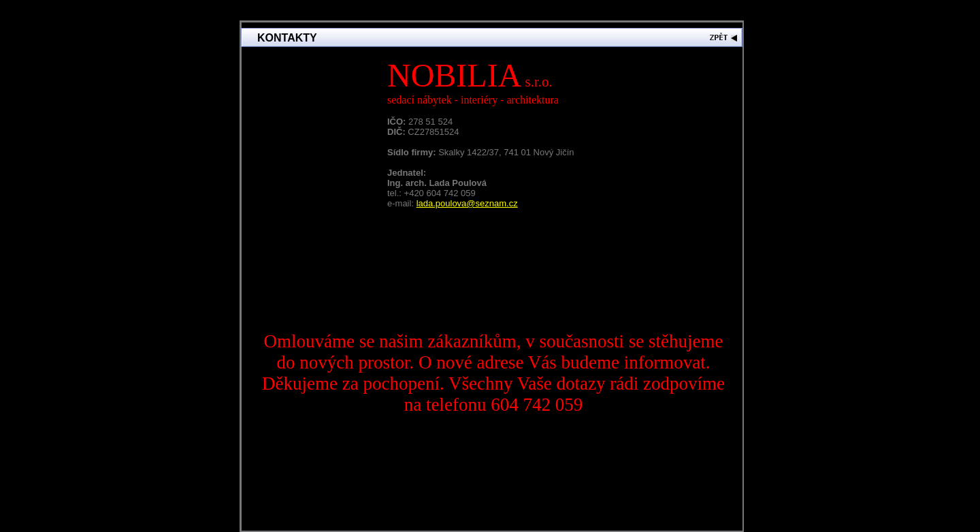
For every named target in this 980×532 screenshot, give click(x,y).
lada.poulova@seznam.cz (467, 203)
